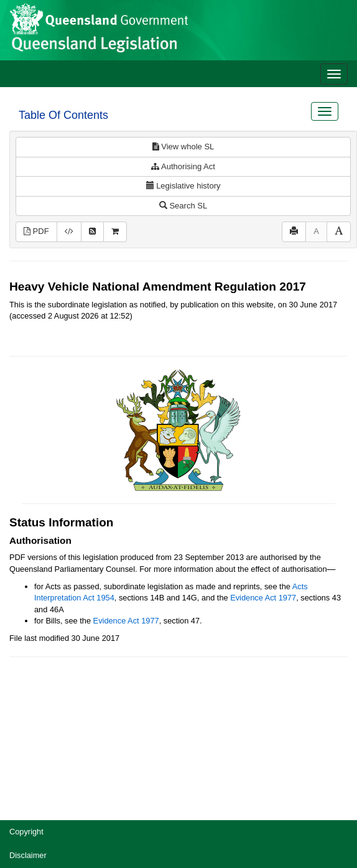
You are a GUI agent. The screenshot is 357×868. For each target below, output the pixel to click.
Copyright (26, 832)
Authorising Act (183, 166)
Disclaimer (28, 855)
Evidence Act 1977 (263, 598)
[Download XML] (69, 232)
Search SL (183, 206)
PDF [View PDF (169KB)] (36, 231)
